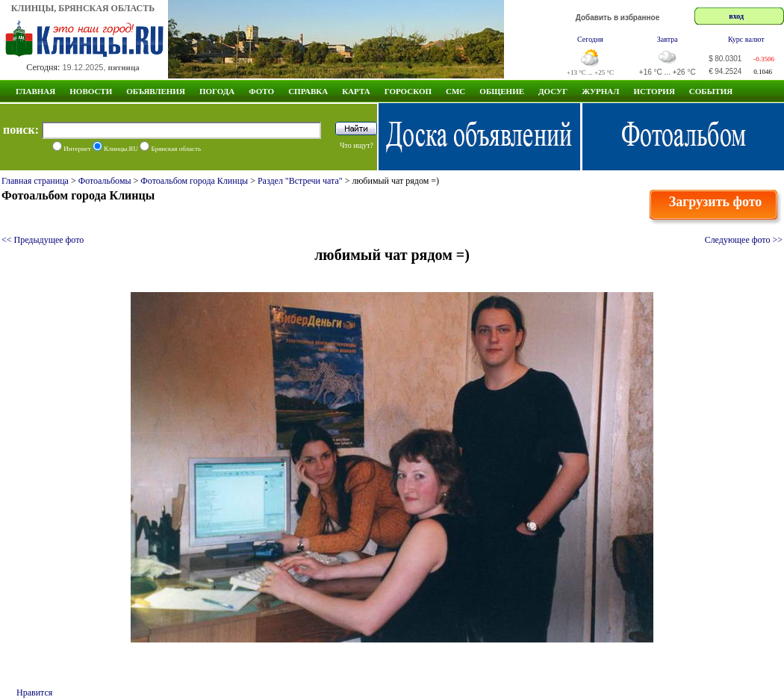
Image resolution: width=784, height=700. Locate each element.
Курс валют (746, 39)
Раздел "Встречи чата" (300, 181)
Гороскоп (408, 91)
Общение (502, 91)
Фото (261, 91)
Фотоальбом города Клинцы (194, 181)
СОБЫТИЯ (711, 91)
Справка (308, 91)
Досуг (553, 91)
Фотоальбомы (105, 181)
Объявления (156, 91)
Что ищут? (357, 145)
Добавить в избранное (618, 18)
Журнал (600, 91)
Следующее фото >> (744, 240)
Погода (217, 91)
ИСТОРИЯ (654, 91)
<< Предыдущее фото (43, 240)
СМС (455, 91)
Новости (91, 91)
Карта (356, 91)
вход (736, 16)
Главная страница (35, 181)
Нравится (34, 693)
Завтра (668, 39)
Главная (35, 91)
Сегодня (590, 39)
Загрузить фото (716, 202)
